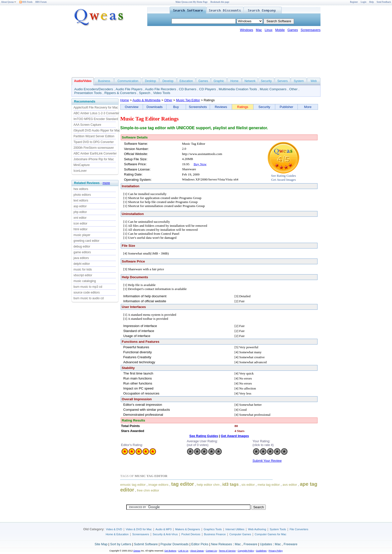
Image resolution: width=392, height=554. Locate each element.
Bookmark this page (220, 2)
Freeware (250, 544)
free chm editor (148, 490)
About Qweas (9, 2)
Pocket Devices (191, 534)
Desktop (150, 81)
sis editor (248, 485)
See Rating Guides (283, 176)
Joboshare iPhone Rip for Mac (94, 159)
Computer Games (240, 534)
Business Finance (215, 534)
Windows (247, 30)
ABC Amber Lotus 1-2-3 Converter (96, 113)
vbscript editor (83, 275)
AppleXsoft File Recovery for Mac (96, 107)
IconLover (80, 171)
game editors (82, 252)
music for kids (83, 269)
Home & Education (117, 534)
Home (234, 81)
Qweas (137, 551)
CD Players (207, 89)
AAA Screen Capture (87, 125)
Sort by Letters (121, 544)
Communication (128, 81)
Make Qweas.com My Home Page (191, 2)
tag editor (183, 484)
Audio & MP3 (163, 529)
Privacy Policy (275, 551)
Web (313, 81)
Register (354, 2)
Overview (131, 107)
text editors (81, 200)
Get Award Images (284, 180)
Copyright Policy (246, 551)
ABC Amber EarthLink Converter (95, 153)
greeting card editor (86, 241)
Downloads (154, 107)
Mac (259, 30)
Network (250, 81)
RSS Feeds (26, 2)
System (299, 81)
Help (371, 2)
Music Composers (273, 89)
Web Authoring (257, 529)
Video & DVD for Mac (139, 529)
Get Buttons (170, 551)
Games (293, 30)
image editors (158, 485)
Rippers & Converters (120, 93)
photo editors (82, 195)
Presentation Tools (88, 93)
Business (104, 81)
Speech (145, 93)
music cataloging (85, 281)
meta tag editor (269, 485)
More (308, 107)
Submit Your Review (267, 461)
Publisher (286, 107)
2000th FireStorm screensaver (94, 148)
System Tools (278, 529)
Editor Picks (200, 544)
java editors (81, 258)
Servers (282, 81)
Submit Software (146, 544)
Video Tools (161, 93)
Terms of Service (227, 551)
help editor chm (208, 485)
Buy (176, 107)
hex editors (81, 189)
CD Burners (188, 89)
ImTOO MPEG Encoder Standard (96, 119)
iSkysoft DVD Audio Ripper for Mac (97, 130)
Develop (168, 81)
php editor (80, 212)
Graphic (219, 81)
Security (266, 81)
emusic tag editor (133, 485)
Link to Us (183, 551)
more (106, 183)
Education (186, 81)
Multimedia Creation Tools (238, 89)
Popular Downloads (175, 544)
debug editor (82, 246)
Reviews (221, 107)
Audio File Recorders (160, 89)
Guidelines (261, 551)
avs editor (290, 485)
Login (363, 2)
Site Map (101, 544)
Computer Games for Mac (271, 534)
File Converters (299, 529)
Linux (269, 30)
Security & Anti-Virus (165, 534)
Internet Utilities (235, 529)
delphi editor (82, 264)
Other (293, 89)
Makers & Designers (188, 529)
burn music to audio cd (89, 298)
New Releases (221, 544)
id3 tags (230, 484)
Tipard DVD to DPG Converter (94, 142)
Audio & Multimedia (146, 100)
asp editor (80, 206)
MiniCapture (82, 165)
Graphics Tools (213, 529)
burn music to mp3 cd (88, 287)
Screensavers (311, 30)
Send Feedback (384, 2)
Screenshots (198, 107)
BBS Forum (41, 2)
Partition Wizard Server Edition (94, 136)
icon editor (80, 223)
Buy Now (200, 164)
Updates (266, 544)
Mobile (280, 30)
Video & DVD (114, 529)
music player (82, 235)
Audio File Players (129, 89)
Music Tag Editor (188, 100)
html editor (80, 229)
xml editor (80, 218)
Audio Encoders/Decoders (94, 89)
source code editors (87, 292)
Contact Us (211, 551)
